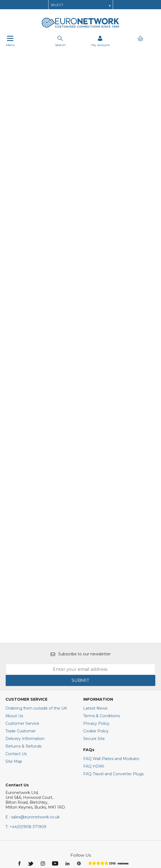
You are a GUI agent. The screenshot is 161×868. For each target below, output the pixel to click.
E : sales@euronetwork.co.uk (33, 745)
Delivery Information (25, 666)
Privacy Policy (96, 651)
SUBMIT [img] (80, 608)
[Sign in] (101, 41)
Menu (10, 41)
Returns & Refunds (23, 674)
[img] (20, 791)
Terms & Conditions (102, 644)
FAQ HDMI (94, 694)
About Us (14, 644)
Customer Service (22, 651)
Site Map (14, 689)
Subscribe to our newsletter (81, 582)
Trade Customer (21, 659)
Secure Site (94, 666)
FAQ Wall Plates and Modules (111, 687)
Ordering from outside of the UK (36, 636)
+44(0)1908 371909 (26, 755)
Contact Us (16, 682)
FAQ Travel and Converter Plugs (113, 702)
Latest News (95, 636)
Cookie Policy (96, 659)
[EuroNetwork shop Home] (80, 27)
